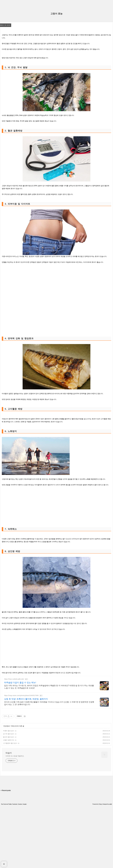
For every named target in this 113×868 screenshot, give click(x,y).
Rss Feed (4, 804)
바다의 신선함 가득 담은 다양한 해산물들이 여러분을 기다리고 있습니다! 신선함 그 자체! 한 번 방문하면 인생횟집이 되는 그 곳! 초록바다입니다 (49, 703)
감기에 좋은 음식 (9, 734)
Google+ (25, 804)
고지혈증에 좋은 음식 (10, 743)
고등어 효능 (56, 14)
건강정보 (7, 726)
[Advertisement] (56, 281)
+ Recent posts (6, 790)
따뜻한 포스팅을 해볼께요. (15, 756)
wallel (110, 804)
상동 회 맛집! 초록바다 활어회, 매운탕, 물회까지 (26, 699)
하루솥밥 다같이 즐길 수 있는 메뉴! (20, 683)
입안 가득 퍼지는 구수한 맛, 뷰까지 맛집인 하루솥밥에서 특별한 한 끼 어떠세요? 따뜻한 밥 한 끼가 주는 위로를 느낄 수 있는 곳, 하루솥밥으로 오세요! (49, 687)
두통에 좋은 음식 (9, 731)
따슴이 (9, 753)
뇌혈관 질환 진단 (9, 740)
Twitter (10, 804)
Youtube (20, 804)
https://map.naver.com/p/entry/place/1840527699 (21, 695)
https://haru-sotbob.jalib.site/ (14, 679)
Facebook (15, 804)
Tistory (100, 804)
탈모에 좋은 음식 (9, 737)
